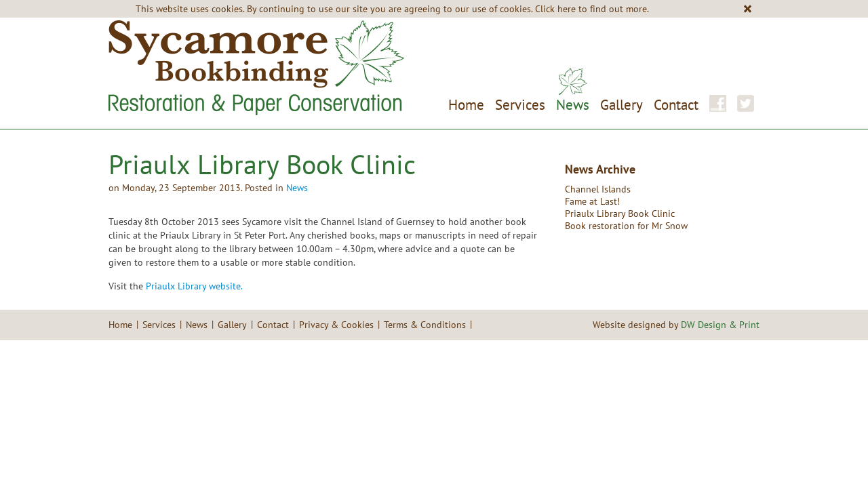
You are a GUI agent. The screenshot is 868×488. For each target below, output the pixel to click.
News (573, 105)
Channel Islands (598, 189)
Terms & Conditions (425, 325)
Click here (555, 9)
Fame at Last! (592, 201)
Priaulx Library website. (194, 286)
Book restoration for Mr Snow (626, 226)
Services (520, 105)
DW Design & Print (720, 325)
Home (466, 105)
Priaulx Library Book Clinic (620, 213)
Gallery (622, 105)
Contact (676, 105)
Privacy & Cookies (336, 325)
